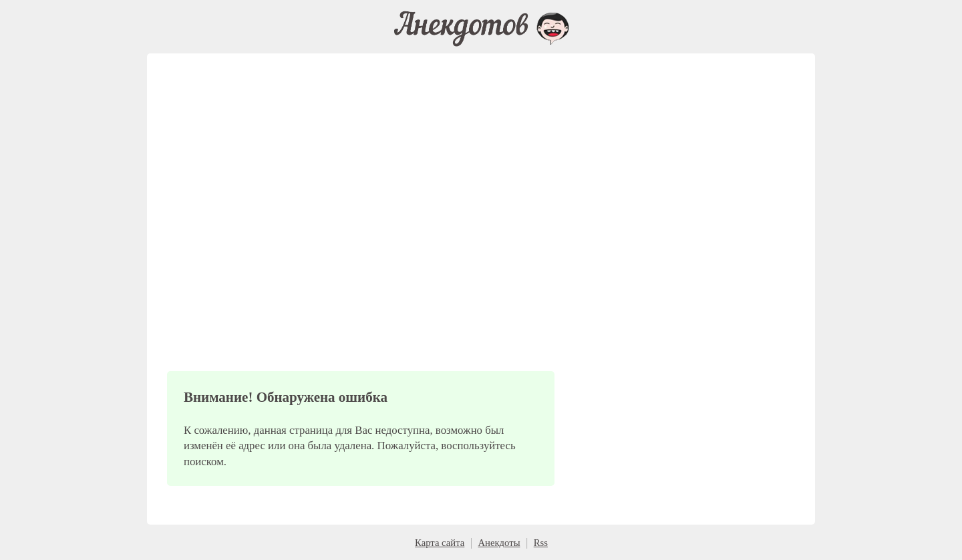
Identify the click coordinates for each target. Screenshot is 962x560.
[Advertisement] (361, 234)
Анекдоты (499, 543)
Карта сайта (440, 543)
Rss (541, 543)
